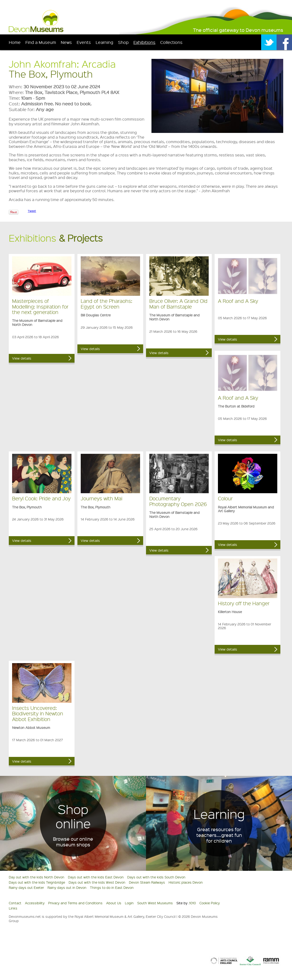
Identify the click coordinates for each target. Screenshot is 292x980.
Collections (171, 42)
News (66, 42)
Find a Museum (41, 42)
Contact (15, 903)
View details (22, 358)
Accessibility (35, 903)
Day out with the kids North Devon (37, 877)
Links (13, 908)
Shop (123, 42)
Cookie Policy (210, 903)
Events (84, 42)
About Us (114, 903)
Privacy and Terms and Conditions (75, 903)
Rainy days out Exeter (26, 887)
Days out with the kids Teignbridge (37, 882)
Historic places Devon (186, 882)
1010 (193, 903)
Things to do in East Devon (112, 887)
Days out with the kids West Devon (97, 882)
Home (15, 42)
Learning (104, 42)
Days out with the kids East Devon (96, 877)
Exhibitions (144, 42)
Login (129, 903)
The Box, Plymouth (51, 74)
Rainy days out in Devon (67, 887)
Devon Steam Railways (147, 882)
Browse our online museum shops (73, 842)
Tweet (32, 211)
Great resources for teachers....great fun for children (219, 835)
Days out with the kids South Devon (156, 877)
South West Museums (155, 903)
